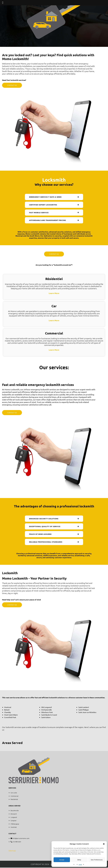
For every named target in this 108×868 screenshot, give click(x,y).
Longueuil (14, 818)
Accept (62, 860)
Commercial (15, 796)
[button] (104, 844)
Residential (14, 800)
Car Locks (14, 793)
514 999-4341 (17, 842)
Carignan (13, 821)
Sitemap (12, 851)
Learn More (54, 293)
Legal (80, 864)
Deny (79, 860)
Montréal (14, 828)
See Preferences (97, 860)
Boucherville (15, 811)
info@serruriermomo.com (21, 839)
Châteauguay (15, 824)
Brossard (14, 814)
